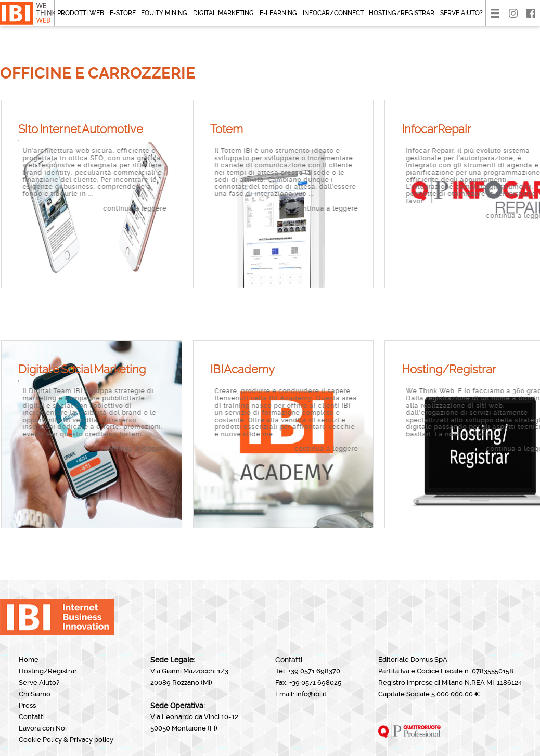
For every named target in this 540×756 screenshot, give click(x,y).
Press (27, 705)
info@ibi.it (311, 694)
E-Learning (278, 13)
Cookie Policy (40, 740)
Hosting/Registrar (402, 13)
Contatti (32, 717)
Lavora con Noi (43, 728)
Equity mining (164, 13)
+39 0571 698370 (314, 671)
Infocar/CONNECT (333, 13)
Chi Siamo (35, 694)
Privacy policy (92, 740)
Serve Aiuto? (461, 13)
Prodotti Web (81, 13)
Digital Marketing (223, 13)
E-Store (123, 13)
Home (29, 660)
